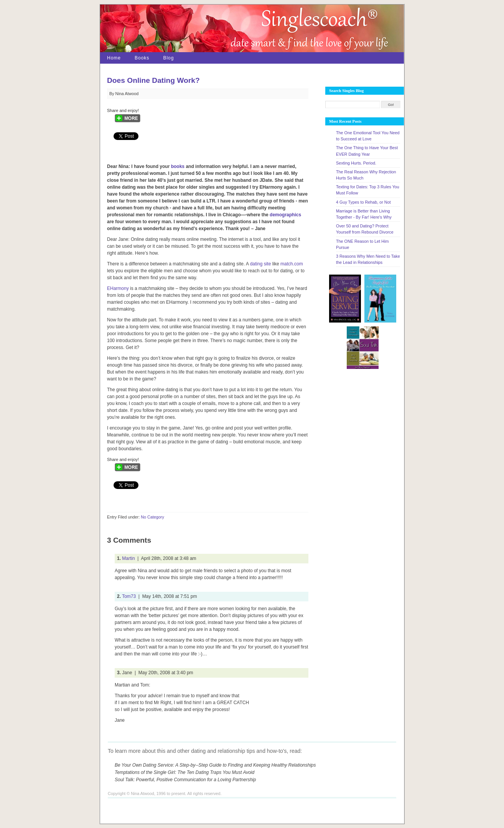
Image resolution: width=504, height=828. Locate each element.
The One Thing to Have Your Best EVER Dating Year (367, 151)
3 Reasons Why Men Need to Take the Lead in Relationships (368, 259)
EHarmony (118, 288)
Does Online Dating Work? (153, 80)
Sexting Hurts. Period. (356, 163)
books (178, 166)
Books (142, 58)
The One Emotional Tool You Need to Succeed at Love (368, 136)
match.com (292, 264)
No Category (152, 517)
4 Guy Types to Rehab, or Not (363, 202)
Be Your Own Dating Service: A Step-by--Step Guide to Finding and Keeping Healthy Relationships (215, 765)
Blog (168, 58)
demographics (285, 215)
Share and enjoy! (123, 110)
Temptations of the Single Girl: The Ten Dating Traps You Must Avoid (184, 772)
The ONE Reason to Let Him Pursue (362, 244)
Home (114, 58)
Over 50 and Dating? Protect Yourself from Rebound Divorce (365, 229)
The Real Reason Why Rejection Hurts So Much (366, 175)
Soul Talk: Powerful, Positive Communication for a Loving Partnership (185, 780)
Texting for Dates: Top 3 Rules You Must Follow (368, 190)
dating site (261, 264)
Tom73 (129, 596)
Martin (128, 558)
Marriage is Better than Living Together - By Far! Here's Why (364, 214)
